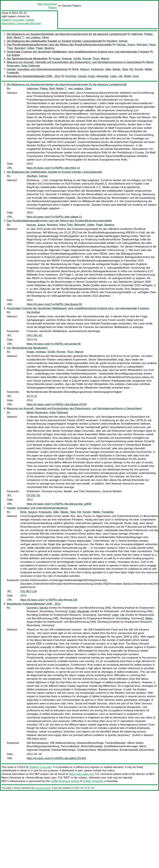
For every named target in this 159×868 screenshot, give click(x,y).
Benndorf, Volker (24, 48)
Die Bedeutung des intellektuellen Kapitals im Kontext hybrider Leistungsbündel (54, 41)
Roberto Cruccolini (13, 20)
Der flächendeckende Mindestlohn (27, 59)
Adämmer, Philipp (142, 34)
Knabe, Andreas (62, 59)
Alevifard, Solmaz (117, 41)
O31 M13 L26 (29, 591)
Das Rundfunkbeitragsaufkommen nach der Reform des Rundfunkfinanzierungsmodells (59, 45)
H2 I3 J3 (32, 396)
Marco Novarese (11, 778)
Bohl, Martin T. (15, 37)
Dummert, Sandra (76, 76)
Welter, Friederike (103, 512)
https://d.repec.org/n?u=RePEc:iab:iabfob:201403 (56, 758)
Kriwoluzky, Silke (101, 69)
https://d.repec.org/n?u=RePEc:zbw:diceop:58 (54, 304)
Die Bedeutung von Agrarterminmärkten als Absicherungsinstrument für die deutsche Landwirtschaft (67, 34)
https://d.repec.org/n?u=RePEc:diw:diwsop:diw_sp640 (59, 504)
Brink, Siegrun (81, 69)
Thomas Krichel (43, 788)
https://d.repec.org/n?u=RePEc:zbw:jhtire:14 (53, 168)
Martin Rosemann (37, 413)
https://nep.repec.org (81, 774)
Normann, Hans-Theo (60, 225)
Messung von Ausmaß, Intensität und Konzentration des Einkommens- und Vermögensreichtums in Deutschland (74, 62)
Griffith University (93, 781)
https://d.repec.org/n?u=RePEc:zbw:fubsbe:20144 (57, 404)
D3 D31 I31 (33, 495)
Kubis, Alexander (98, 76)
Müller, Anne (132, 76)
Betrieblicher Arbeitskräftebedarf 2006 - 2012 (34, 76)
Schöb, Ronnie (82, 59)
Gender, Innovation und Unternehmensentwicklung (37, 69)
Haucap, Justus (126, 45)
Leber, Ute (116, 76)
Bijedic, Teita (120, 69)
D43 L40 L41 (34, 335)
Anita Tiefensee (31, 66)
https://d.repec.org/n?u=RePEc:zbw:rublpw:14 (54, 217)
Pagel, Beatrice (45, 48)
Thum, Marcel (101, 59)
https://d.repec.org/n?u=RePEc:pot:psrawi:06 (54, 344)
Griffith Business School (65, 781)
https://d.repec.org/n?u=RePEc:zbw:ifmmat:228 (49, 600)
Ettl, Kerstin (136, 69)
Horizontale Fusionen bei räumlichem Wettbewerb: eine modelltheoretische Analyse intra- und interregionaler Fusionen (78, 52)
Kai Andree (13, 55)
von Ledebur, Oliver (37, 37)
